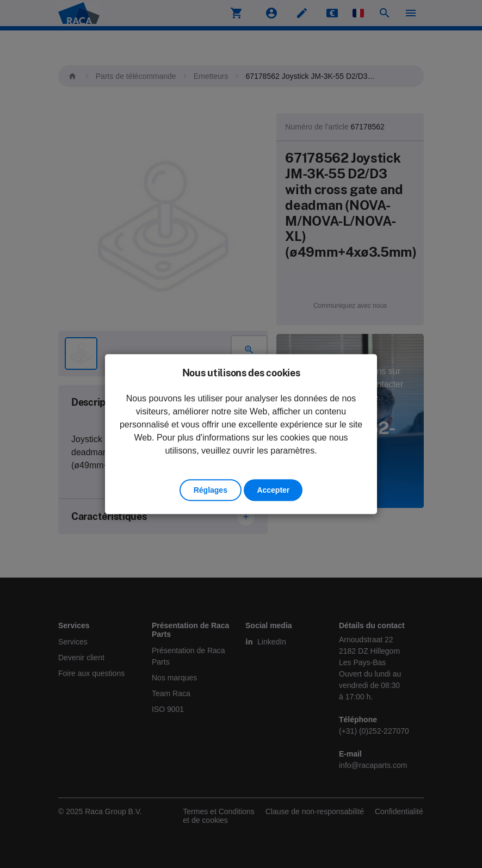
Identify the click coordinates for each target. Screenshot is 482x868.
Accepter (273, 490)
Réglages (211, 490)
